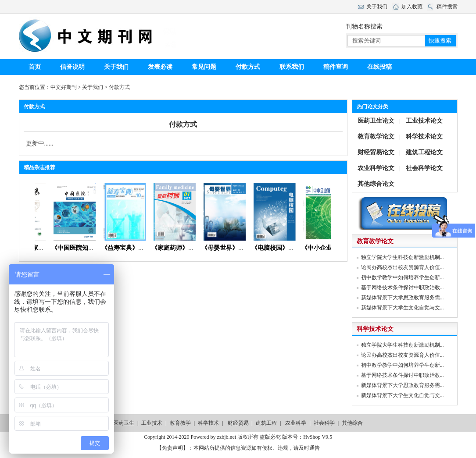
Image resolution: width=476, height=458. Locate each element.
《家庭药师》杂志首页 (185, 248)
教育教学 (180, 423)
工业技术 (152, 423)
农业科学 (296, 423)
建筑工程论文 (424, 152)
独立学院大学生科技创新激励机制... (403, 257)
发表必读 (160, 67)
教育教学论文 (376, 137)
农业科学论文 (376, 168)
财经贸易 (238, 423)
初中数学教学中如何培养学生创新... (403, 277)
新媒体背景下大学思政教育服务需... (403, 298)
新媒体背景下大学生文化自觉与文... (403, 308)
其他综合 (352, 423)
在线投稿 (379, 67)
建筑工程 (266, 423)
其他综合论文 (376, 184)
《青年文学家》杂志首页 (38, 248)
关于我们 (116, 67)
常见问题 (204, 67)
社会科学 (324, 423)
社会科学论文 (424, 168)
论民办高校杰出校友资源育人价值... (403, 267)
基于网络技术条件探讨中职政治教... (403, 288)
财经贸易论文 (376, 152)
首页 (35, 67)
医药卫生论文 (376, 121)
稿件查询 (336, 67)
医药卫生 (124, 423)
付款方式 (248, 67)
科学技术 (208, 423)
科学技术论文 (424, 137)
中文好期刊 (64, 87)
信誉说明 (72, 67)
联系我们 (292, 67)
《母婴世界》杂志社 (232, 248)
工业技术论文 (424, 121)
